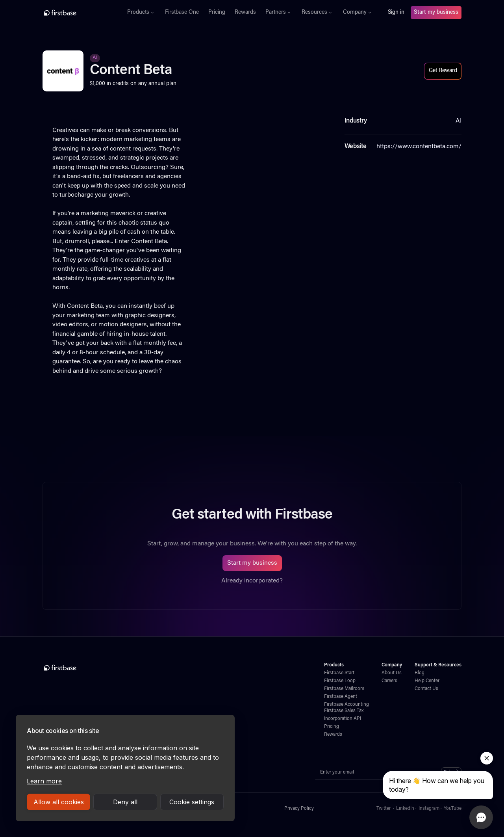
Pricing (217, 13)
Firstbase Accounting (346, 705)
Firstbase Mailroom (344, 689)
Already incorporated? (252, 581)
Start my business (436, 13)
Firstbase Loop (340, 681)
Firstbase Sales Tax (344, 711)
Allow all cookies (59, 802)
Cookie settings (192, 802)
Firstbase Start (339, 673)
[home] (77, 13)
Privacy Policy (299, 809)
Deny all (125, 802)
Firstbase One (182, 13)
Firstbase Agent (341, 697)
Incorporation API (343, 719)
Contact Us (426, 689)
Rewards (245, 13)
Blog (420, 673)
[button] (141, 13)
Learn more (44, 781)
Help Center (427, 681)
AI (95, 58)
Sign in (396, 13)
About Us (392, 673)
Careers (389, 681)
